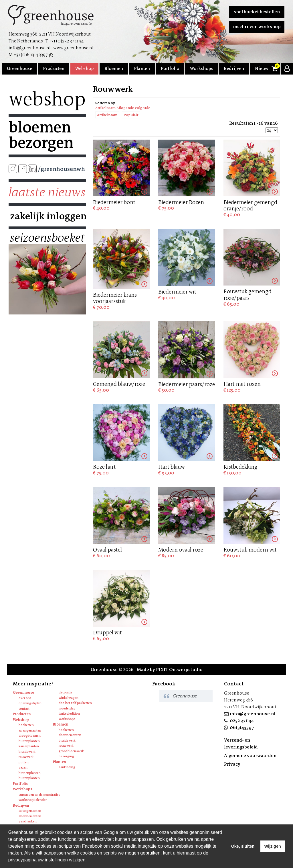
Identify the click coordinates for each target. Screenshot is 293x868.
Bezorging (66, 756)
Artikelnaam (107, 115)
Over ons (25, 698)
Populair (131, 115)
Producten (54, 69)
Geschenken (28, 821)
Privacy (232, 764)
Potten (24, 762)
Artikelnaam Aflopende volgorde (123, 108)
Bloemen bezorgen (41, 135)
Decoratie (66, 692)
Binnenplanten (30, 773)
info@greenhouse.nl (253, 714)
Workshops (201, 69)
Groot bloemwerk (71, 751)
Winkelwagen (69, 698)
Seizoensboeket (47, 238)
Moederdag (67, 708)
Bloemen (114, 69)
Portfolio (170, 69)
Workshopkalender (33, 800)
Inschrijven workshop (257, 27)
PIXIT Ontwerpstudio (179, 669)
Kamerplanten (29, 746)
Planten (142, 69)
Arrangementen (30, 731)
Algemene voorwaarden (250, 755)
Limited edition (69, 714)
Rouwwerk (26, 757)
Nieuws (263, 69)
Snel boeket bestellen (257, 12)
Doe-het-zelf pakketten (75, 703)
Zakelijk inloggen (47, 216)
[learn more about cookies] (89, 861)
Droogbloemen (30, 736)
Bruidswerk (27, 752)
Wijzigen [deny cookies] (272, 846)
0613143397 (242, 727)
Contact (24, 709)
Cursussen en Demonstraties (39, 795)
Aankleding (67, 767)
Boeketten (26, 725)
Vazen (23, 768)
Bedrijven (234, 69)
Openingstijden (30, 703)
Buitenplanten (29, 741)
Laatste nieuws (47, 192)
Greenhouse (19, 69)
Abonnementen (70, 735)
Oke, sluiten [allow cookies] (243, 846)
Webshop (84, 69)
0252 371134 (242, 721)
